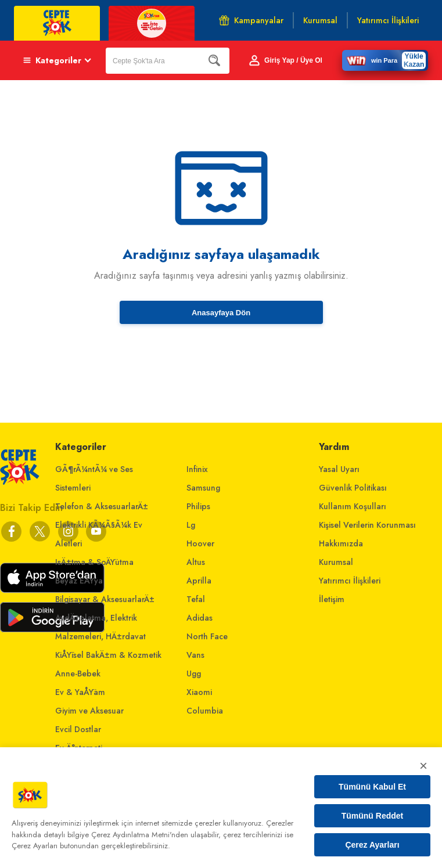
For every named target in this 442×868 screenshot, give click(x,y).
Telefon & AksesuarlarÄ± (102, 506)
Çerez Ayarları (372, 845)
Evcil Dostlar (78, 729)
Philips (198, 506)
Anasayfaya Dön (221, 313)
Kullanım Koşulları (353, 506)
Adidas (200, 618)
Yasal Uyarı (339, 469)
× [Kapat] (423, 766)
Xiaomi (199, 692)
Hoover (200, 543)
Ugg (194, 673)
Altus (196, 562)
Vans (195, 655)
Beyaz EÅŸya (79, 581)
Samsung (203, 488)
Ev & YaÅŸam (80, 692)
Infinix (197, 469)
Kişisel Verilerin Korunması (367, 525)
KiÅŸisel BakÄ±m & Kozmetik (108, 655)
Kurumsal (336, 562)
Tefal (196, 599)
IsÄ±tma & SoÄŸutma (94, 562)
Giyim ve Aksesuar (89, 711)
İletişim (332, 599)
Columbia (205, 711)
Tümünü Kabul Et (372, 787)
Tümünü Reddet (373, 816)
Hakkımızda (341, 543)
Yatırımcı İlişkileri (350, 581)
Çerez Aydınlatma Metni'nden (140, 835)
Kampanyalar (251, 20)
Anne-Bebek (78, 673)
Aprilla (199, 581)
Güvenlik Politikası (353, 488)
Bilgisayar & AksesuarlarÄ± (105, 599)
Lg (191, 525)
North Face (207, 636)
